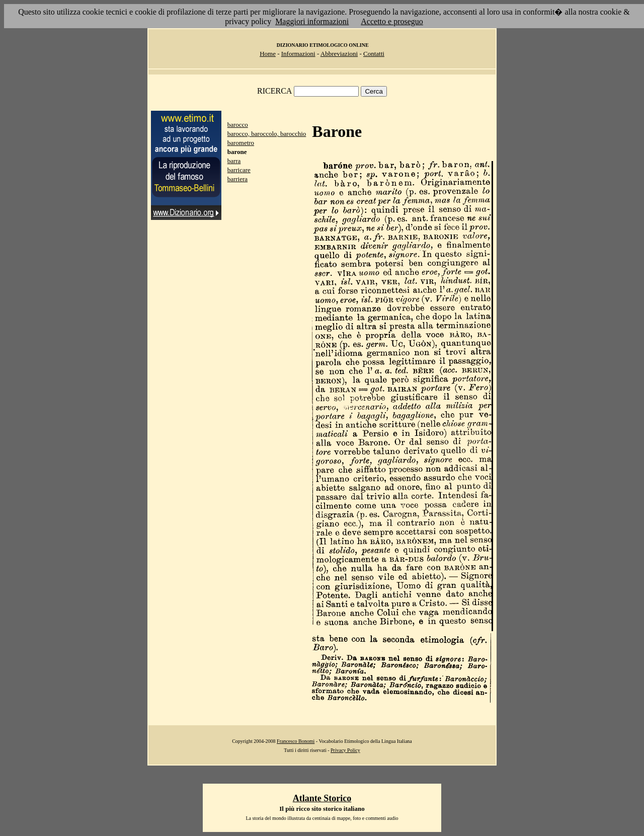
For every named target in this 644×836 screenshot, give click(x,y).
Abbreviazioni (339, 54)
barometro (241, 143)
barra (234, 161)
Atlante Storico (322, 798)
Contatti (374, 54)
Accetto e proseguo (392, 21)
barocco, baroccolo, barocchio (267, 134)
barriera (237, 179)
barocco (238, 125)
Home (268, 54)
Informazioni (298, 54)
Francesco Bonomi (296, 741)
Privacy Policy (345, 750)
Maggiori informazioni (312, 21)
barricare (239, 170)
